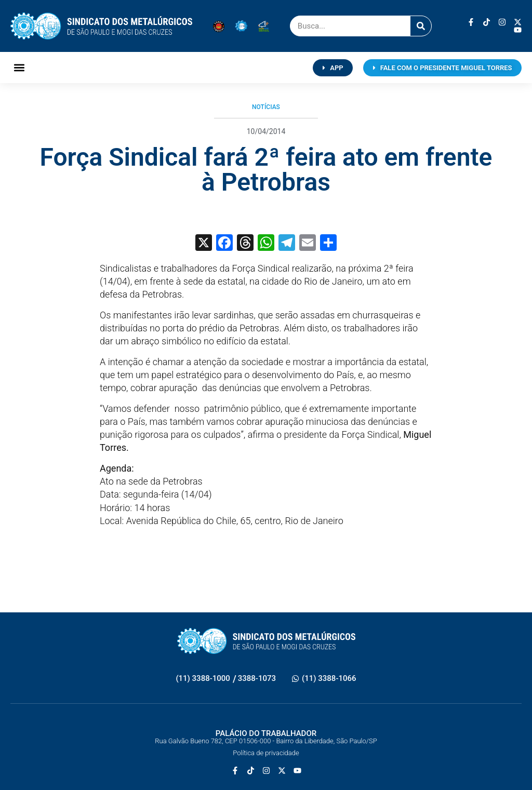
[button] (19, 68)
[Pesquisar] (421, 26)
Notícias (266, 107)
